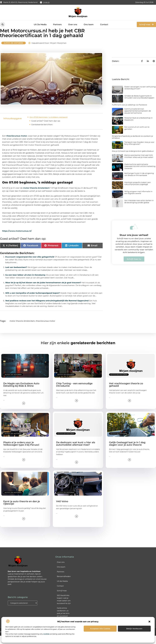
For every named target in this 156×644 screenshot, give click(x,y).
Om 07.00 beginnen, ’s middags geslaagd (48, 125)
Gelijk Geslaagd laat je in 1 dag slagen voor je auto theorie (127, 452)
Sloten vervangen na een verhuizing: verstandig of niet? (140, 96)
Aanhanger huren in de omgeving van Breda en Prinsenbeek (139, 183)
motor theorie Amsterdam (36, 196)
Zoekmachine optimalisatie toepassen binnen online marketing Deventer (140, 175)
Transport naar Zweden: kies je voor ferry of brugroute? (139, 151)
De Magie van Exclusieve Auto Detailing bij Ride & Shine (21, 393)
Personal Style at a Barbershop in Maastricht (138, 127)
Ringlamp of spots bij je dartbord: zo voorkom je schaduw (132, 145)
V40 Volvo (62, 510)
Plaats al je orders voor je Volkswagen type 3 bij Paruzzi (21, 452)
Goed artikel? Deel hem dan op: (46, 129)
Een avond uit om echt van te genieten (137, 136)
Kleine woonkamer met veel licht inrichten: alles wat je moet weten (139, 165)
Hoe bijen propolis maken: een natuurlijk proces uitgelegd (138, 192)
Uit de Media (62, 590)
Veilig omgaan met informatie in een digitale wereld (138, 201)
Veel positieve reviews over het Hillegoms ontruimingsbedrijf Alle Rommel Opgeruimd (47, 309)
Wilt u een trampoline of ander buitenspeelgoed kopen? (33, 301)
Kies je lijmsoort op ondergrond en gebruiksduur (133, 159)
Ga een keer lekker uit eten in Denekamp (25, 283)
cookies (46, 634)
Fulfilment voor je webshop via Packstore (130, 113)
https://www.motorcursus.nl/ (17, 239)
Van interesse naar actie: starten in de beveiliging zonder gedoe (139, 210)
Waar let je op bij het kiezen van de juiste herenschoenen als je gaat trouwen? (43, 291)
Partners (57, 24)
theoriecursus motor (17, 144)
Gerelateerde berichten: (42, 133)
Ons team (89, 24)
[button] (149, 622)
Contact (104, 24)
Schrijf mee (62, 599)
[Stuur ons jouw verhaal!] (134, 235)
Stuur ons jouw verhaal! (134, 243)
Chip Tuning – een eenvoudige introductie (74, 393)
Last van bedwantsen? (16, 276)
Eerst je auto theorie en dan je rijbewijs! (22, 511)
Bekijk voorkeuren (134, 629)
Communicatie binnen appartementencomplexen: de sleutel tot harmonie (138, 119)
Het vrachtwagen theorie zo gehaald (126, 393)
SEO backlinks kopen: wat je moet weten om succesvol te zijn (64, 608)
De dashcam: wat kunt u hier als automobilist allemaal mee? (76, 452)
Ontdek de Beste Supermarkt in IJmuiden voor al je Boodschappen (139, 105)
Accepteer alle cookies (100, 629)
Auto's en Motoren (14, 51)
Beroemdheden (64, 585)
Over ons (73, 24)
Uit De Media (40, 24)
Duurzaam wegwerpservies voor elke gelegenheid (30, 265)
